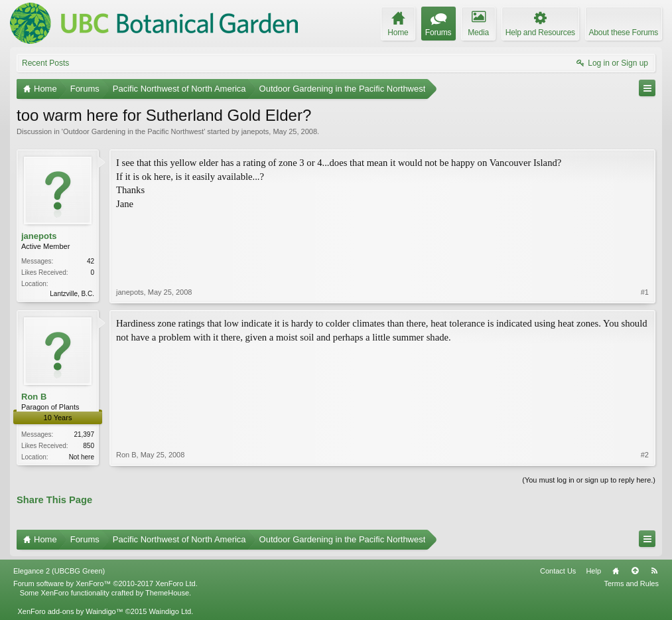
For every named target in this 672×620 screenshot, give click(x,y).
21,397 (84, 434)
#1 (645, 292)
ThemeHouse (167, 593)
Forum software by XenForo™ (105, 583)
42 (91, 261)
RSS (654, 571)
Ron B (34, 397)
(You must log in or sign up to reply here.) (589, 480)
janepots (255, 131)
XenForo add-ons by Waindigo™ (70, 611)
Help (593, 571)
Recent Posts (45, 63)
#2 (645, 455)
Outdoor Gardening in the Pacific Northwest (133, 131)
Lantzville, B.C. (72, 294)
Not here (82, 457)
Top (635, 571)
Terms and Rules (631, 583)
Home (616, 571)
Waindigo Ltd (170, 611)
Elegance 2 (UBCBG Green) (59, 571)
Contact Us (558, 571)
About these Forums (624, 33)
